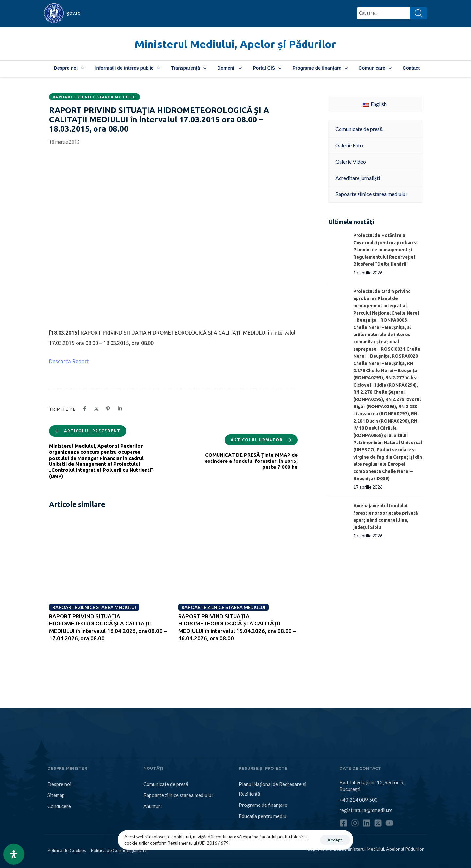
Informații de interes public (128, 68)
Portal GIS (267, 68)
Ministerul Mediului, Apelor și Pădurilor (235, 44)
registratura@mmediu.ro (366, 810)
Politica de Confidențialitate (119, 850)
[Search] (419, 13)
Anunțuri (152, 806)
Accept (335, 840)
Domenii (230, 68)
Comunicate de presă (166, 784)
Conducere (59, 806)
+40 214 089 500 (359, 800)
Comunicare (375, 68)
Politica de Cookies (67, 850)
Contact (411, 68)
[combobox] (384, 13)
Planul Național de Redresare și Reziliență (273, 789)
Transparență (189, 68)
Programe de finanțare (320, 68)
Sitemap (56, 795)
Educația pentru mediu (262, 816)
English (375, 104)
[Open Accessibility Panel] (14, 854)
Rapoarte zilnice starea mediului (95, 97)
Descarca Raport (69, 361)
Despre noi (69, 68)
